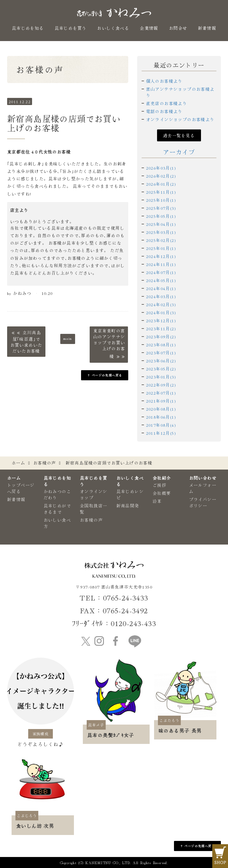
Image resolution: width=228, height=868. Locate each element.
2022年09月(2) (161, 385)
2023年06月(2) (161, 361)
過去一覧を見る (179, 135)
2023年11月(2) (161, 329)
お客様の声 (45, 463)
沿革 (157, 501)
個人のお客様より (164, 81)
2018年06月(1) (161, 417)
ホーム (18, 463)
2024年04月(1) (161, 288)
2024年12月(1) (161, 256)
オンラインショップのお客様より (180, 119)
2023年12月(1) (161, 320)
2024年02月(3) (161, 304)
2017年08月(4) (161, 425)
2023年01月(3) (161, 377)
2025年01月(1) (161, 248)
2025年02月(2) (161, 240)
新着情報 (207, 28)
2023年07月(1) (161, 353)
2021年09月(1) (161, 401)
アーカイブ (179, 152)
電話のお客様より (164, 111)
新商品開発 (128, 506)
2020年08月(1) (161, 409)
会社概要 (162, 493)
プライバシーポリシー (203, 502)
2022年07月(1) (161, 393)
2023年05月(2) (161, 369)
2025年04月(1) (161, 224)
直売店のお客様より (167, 103)
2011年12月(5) (161, 433)
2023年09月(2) (161, 337)
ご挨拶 (159, 485)
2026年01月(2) (161, 184)
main (68, 338)
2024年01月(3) (161, 312)
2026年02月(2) (161, 176)
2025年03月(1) (161, 232)
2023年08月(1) (161, 345)
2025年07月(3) (161, 208)
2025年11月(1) (161, 192)
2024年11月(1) (161, 264)
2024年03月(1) (161, 296)
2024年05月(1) (161, 280)
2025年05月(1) (161, 216)
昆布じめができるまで (57, 509)
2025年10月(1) (161, 200)
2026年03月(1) (161, 168)
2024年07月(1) (161, 272)
